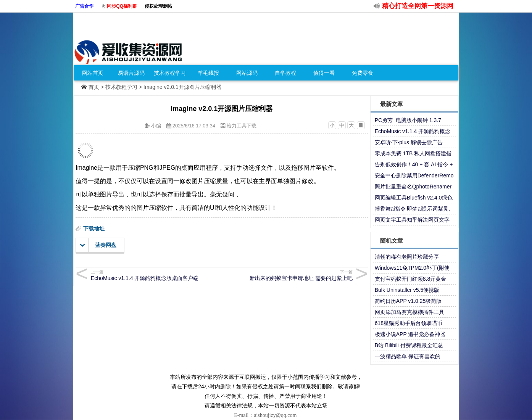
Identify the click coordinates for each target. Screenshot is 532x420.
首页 (94, 87)
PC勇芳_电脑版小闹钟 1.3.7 (408, 120)
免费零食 (363, 73)
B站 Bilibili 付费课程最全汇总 (409, 345)
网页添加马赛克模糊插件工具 (409, 312)
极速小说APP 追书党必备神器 (410, 334)
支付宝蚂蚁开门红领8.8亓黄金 (410, 279)
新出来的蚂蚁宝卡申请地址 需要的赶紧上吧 (288, 275)
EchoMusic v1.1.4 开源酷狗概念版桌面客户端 (155, 275)
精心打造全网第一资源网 (418, 6)
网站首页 (93, 73)
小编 (156, 126)
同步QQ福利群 (122, 6)
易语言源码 (131, 73)
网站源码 (247, 73)
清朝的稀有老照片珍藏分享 (407, 257)
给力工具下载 (242, 126)
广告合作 (84, 6)
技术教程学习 (170, 73)
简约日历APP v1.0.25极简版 (408, 301)
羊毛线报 (208, 73)
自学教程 (285, 73)
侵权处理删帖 (158, 6)
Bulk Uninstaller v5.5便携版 (407, 290)
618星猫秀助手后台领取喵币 (409, 323)
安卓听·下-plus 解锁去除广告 (409, 142)
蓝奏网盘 (98, 245)
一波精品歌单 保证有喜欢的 (408, 356)
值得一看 (324, 73)
